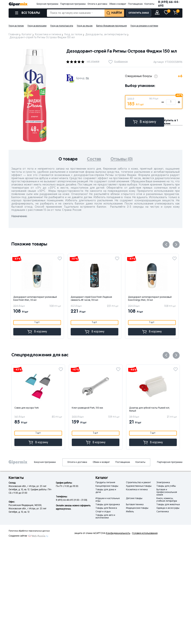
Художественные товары (139, 486)
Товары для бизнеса (106, 508)
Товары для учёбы (166, 486)
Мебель (130, 512)
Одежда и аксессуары (168, 508)
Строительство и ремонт (138, 483)
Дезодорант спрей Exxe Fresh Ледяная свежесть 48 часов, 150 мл (92, 299)
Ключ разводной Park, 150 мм (87, 408)
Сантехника (163, 512)
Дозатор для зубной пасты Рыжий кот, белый (149, 409)
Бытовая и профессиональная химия (167, 492)
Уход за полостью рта (62, 26)
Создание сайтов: (18, 536)
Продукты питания (105, 483)
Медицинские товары (137, 508)
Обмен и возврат (118, 4)
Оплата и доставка (97, 4)
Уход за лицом (85, 26)
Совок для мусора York (27, 408)
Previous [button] (166, 244)
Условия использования (145, 533)
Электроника (163, 483)
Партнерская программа (73, 4)
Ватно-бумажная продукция (111, 26)
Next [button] (176, 244)
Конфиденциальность (118, 533)
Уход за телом (16, 26)
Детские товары (134, 498)
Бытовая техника (135, 505)
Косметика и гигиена (137, 490)
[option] (35, 96)
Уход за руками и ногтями (144, 26)
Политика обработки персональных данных (29, 531)
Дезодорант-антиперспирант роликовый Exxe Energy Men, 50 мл (151, 299)
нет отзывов (93, 62)
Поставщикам (135, 4)
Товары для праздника (108, 505)
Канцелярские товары (107, 486)
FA (87, 78)
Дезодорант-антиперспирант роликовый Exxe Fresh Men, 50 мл (36, 299)
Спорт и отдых (103, 512)
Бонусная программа (47, 4)
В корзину (145, 122)
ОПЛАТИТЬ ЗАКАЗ (139, 13)
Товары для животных (168, 505)
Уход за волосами (37, 26)
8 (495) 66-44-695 (169, 4)
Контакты (149, 4)
